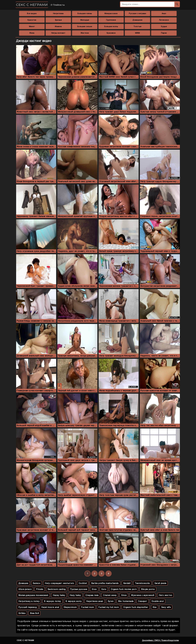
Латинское (164, 20)
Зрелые (58, 20)
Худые (164, 26)
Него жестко (165, 595)
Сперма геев (92, 595)
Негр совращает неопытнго (59, 583)
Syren (111, 601)
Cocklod (83, 583)
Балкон (36, 583)
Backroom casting (57, 589)
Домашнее (137, 20)
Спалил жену (110, 595)
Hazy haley (75, 595)
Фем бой (34, 613)
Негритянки (58, 13)
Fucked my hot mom (109, 607)
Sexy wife (166, 607)
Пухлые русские (79, 589)
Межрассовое (111, 13)
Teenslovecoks (142, 583)
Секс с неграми (32, 5)
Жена (32, 33)
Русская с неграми (137, 13)
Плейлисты (57, 5)
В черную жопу (74, 601)
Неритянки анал (95, 601)
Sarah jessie (160, 583)
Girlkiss (22, 613)
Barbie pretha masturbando (105, 583)
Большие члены (85, 13)
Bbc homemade (126, 601)
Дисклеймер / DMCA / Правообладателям (160, 640)
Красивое (111, 33)
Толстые (137, 26)
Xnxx (94, 589)
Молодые (85, 20)
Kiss (155, 607)
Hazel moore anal (50, 607)
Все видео (32, 13)
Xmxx (124, 595)
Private (40, 589)
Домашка (23, 583)
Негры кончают (58, 33)
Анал (164, 13)
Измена (58, 26)
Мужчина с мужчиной (143, 595)
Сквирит (142, 601)
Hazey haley (59, 595)
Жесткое (85, 33)
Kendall (127, 583)
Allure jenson (25, 589)
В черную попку (52, 601)
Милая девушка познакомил (33, 595)
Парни (164, 33)
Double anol (158, 601)
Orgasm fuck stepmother (136, 607)
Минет (32, 26)
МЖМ (137, 33)
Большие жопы (111, 26)
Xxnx (104, 589)
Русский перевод (28, 607)
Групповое (111, 20)
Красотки (32, 20)
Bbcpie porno (148, 589)
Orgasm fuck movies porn (124, 589)
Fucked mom (87, 607)
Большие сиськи (85, 26)
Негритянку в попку (29, 601)
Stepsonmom (70, 607)
